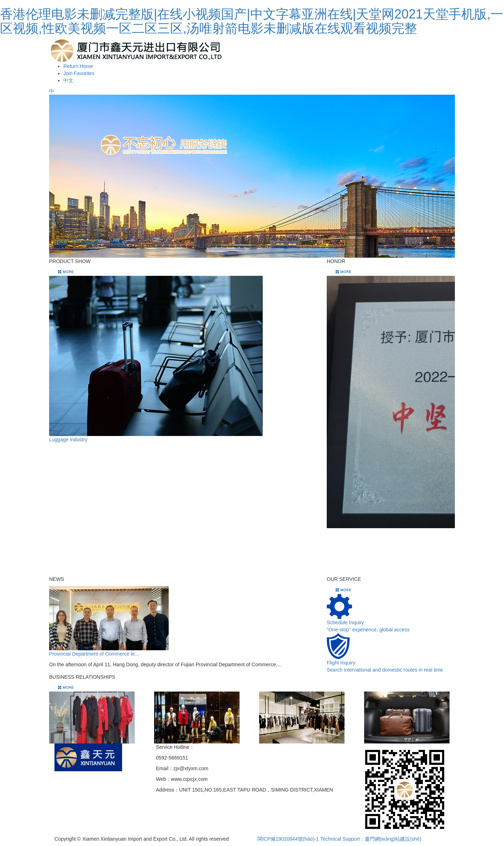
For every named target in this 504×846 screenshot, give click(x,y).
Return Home (78, 66)
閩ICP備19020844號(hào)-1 (288, 839)
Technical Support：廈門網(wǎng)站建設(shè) (371, 839)
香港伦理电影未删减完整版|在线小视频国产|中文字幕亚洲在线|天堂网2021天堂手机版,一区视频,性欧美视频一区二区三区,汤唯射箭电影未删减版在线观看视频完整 (252, 21)
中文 (68, 80)
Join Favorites (79, 73)
